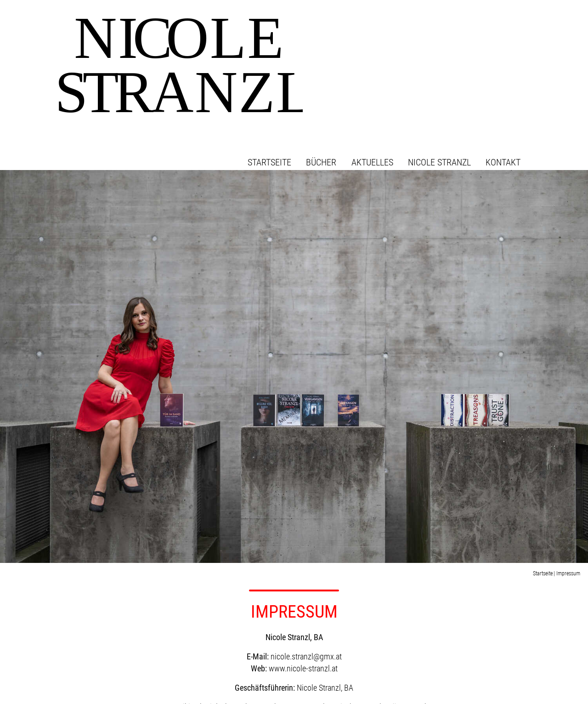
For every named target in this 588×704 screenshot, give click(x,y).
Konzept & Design (490, 685)
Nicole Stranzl (460, 32)
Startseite (290, 32)
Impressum (531, 661)
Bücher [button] (342, 32)
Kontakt (524, 32)
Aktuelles (393, 32)
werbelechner (534, 685)
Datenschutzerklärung (514, 670)
